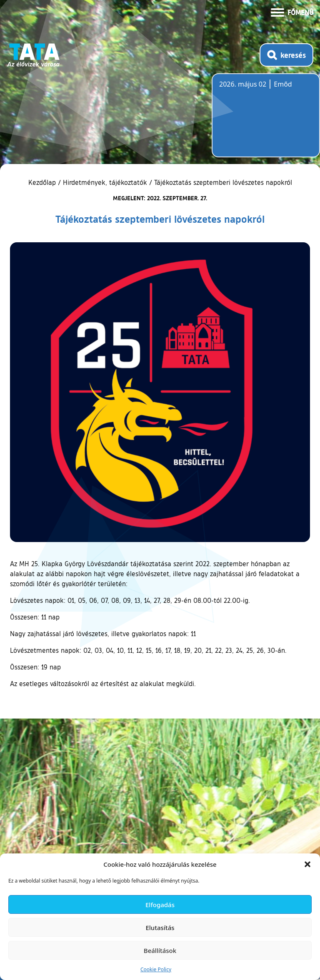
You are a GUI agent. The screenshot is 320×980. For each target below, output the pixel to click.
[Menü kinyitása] (292, 12)
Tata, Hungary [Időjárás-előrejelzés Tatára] (266, 120)
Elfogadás (160, 905)
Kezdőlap (43, 182)
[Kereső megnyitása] (286, 55)
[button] (307, 864)
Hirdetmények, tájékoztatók (105, 182)
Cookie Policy (156, 969)
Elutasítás (160, 928)
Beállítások (160, 950)
